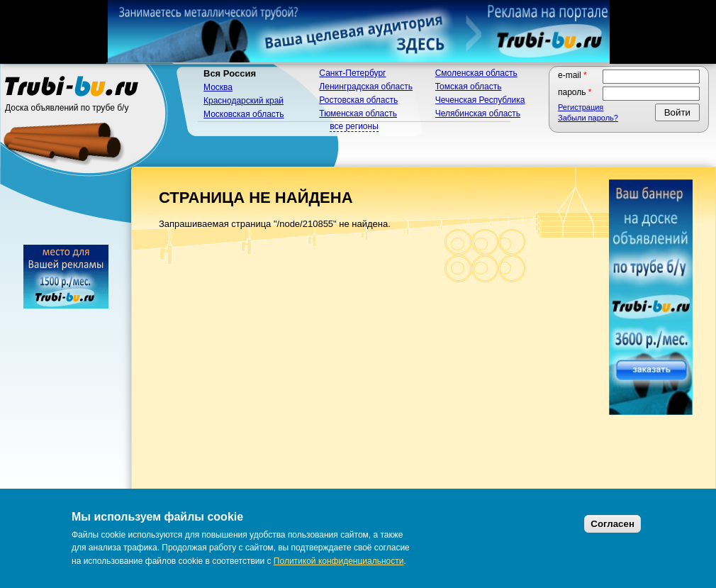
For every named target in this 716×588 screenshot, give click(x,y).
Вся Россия (230, 73)
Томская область (469, 87)
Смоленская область (476, 73)
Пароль (575, 92)
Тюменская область (358, 113)
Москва (218, 87)
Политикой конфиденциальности (339, 561)
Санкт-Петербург (352, 73)
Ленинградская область (366, 87)
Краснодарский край (244, 101)
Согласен (612, 524)
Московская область (244, 114)
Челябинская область (478, 113)
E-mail (572, 75)
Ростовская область (358, 100)
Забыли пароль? (588, 118)
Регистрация (581, 107)
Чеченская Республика (480, 100)
